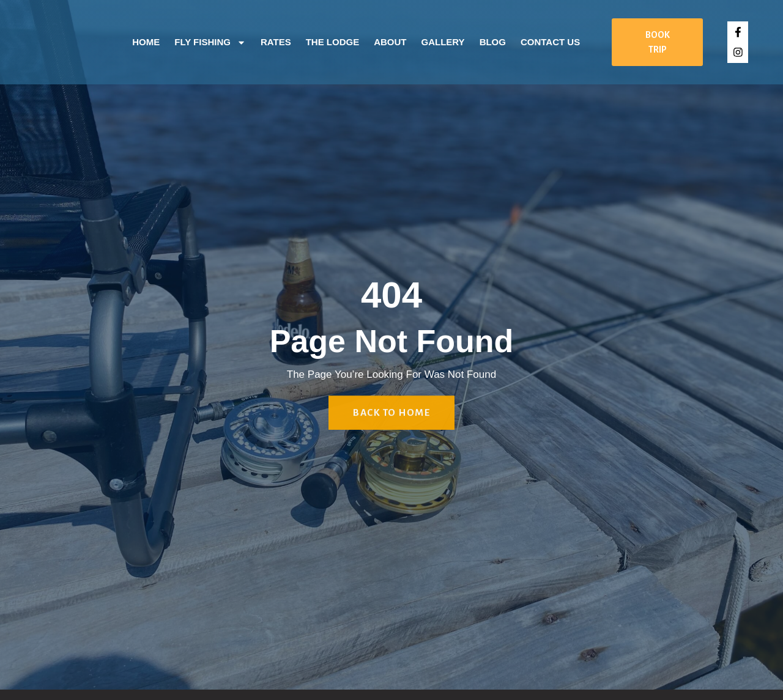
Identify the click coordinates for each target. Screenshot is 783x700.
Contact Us (550, 42)
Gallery (443, 42)
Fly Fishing (210, 42)
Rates (276, 42)
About (390, 42)
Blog (493, 42)
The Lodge (333, 42)
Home (146, 42)
